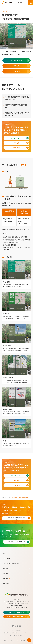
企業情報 (5, 573)
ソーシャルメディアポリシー (16, 636)
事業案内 (5, 568)
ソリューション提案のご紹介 (11, 563)
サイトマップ (12, 630)
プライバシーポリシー (23, 633)
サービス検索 (8, 498)
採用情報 (5, 578)
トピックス (6, 583)
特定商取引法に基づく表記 (11, 633)
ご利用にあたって (20, 630)
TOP (3, 498)
